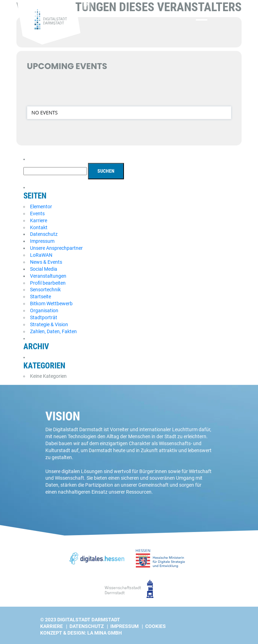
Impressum (42, 241)
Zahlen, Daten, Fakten (53, 331)
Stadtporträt (44, 317)
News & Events (46, 262)
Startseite (40, 297)
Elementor (41, 207)
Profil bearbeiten (48, 283)
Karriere (39, 220)
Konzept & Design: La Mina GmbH (81, 633)
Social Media (44, 269)
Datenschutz (44, 234)
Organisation (44, 310)
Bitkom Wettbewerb (51, 304)
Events (37, 214)
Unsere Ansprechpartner (56, 248)
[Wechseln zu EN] (92, 5)
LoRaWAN (41, 255)
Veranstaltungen (48, 276)
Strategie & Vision (49, 324)
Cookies (156, 626)
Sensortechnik (45, 290)
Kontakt (39, 227)
